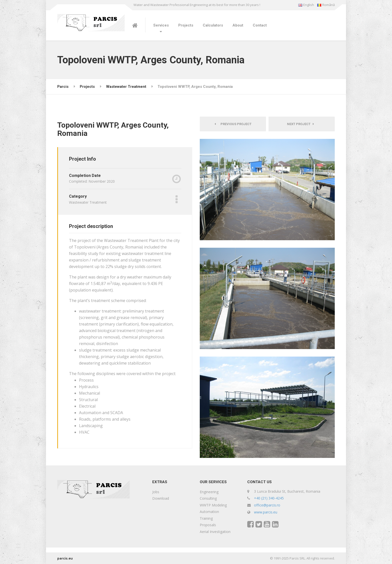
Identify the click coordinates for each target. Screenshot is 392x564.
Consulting (208, 498)
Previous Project (233, 124)
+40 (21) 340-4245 (269, 498)
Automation (209, 512)
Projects (186, 25)
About (238, 25)
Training (206, 518)
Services (161, 25)
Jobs (156, 492)
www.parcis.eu (266, 512)
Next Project (300, 124)
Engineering (209, 492)
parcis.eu (65, 558)
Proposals (208, 525)
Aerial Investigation (215, 532)
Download (161, 498)
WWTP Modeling (213, 505)
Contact (260, 25)
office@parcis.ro (267, 505)
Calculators (213, 25)
